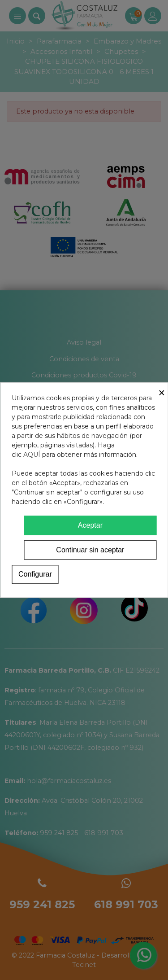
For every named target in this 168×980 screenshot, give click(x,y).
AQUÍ (32, 455)
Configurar (35, 574)
